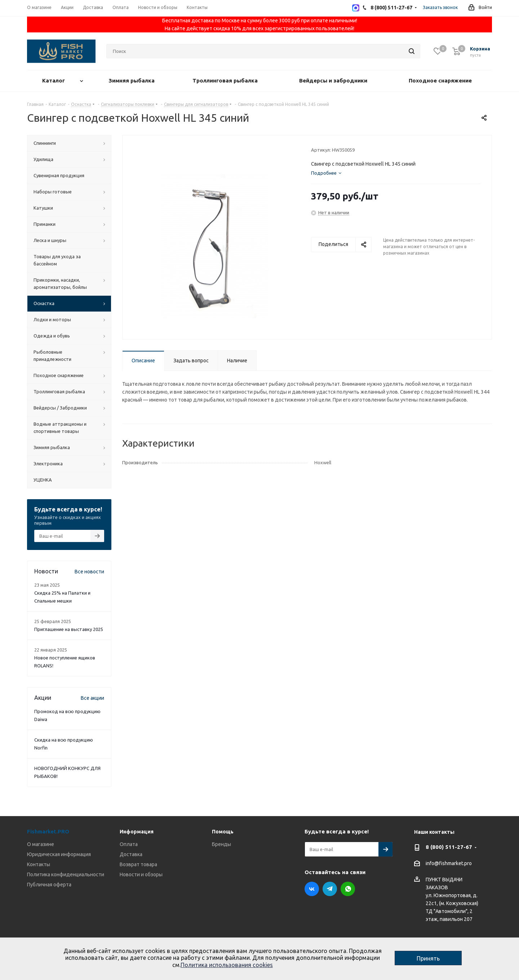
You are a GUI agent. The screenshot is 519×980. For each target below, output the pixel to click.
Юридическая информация (59, 854)
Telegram (330, 889)
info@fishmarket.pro (449, 864)
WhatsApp (348, 889)
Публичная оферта (49, 885)
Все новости (89, 572)
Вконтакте (312, 889)
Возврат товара (138, 864)
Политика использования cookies (227, 965)
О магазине (41, 844)
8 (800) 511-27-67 (449, 847)
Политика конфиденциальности (66, 874)
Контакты (39, 864)
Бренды (221, 844)
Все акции (92, 698)
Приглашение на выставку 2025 (69, 629)
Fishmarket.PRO (48, 831)
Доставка (131, 854)
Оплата (129, 844)
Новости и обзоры (141, 874)
